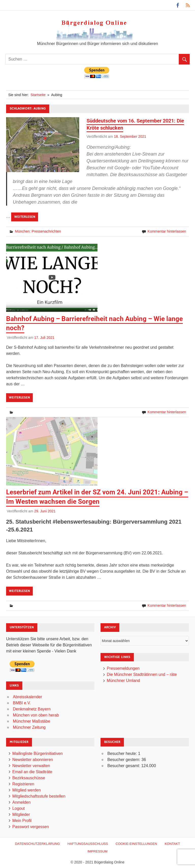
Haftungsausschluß (88, 844)
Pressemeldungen (123, 668)
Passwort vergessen (31, 827)
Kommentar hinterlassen (167, 231)
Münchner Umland (124, 681)
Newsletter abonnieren (33, 760)
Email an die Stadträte (32, 772)
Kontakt (172, 844)
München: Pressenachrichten (38, 231)
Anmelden (22, 802)
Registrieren (23, 784)
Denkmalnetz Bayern (32, 709)
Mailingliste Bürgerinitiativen (38, 753)
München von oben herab (36, 715)
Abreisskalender (28, 697)
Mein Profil (22, 821)
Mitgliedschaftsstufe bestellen (39, 796)
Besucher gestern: (124, 760)
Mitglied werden (27, 790)
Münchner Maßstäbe (32, 721)
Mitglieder (21, 814)
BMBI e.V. (22, 703)
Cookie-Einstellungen (136, 844)
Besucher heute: (123, 753)
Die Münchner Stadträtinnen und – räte (142, 674)
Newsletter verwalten (31, 766)
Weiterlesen (25, 217)
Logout (19, 808)
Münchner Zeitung (29, 727)
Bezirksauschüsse (29, 778)
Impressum (98, 851)
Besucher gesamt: (124, 766)
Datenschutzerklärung (37, 844)
